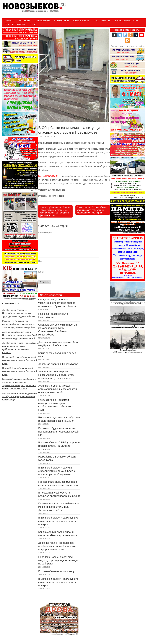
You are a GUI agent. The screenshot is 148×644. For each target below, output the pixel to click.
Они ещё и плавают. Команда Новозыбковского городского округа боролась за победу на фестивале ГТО (55, 211)
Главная (9, 21)
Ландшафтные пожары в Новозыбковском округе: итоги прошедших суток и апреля (56, 375)
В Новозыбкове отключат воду (56, 571)
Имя (41, 261)
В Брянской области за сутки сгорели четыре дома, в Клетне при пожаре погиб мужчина (57, 471)
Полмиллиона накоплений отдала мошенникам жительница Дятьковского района (19, 324)
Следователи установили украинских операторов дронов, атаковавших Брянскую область (57, 303)
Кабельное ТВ (81, 21)
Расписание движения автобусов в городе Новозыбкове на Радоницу (20, 396)
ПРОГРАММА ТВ (102, 21)
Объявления (42, 21)
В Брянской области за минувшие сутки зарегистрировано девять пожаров (58, 521)
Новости (52, 196)
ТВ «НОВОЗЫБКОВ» (15, 24)
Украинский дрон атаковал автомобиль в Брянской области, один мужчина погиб (58, 389)
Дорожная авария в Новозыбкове (58, 364)
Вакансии (24, 21)
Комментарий (46, 232)
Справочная (62, 21)
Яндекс (61, 196)
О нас (33, 24)
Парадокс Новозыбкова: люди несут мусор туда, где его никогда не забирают (19, 313)
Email (42, 272)
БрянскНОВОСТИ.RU (49, 176)
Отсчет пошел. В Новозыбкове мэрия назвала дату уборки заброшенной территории (92, 210)
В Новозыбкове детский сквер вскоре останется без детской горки (20, 360)
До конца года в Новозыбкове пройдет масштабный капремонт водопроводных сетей (20, 335)
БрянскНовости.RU (126, 21)
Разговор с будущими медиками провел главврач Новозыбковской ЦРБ (58, 432)
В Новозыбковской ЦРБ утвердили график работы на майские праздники (59, 446)
